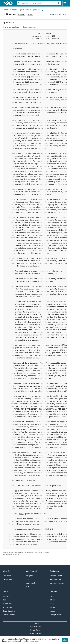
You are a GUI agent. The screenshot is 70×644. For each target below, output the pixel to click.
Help (28, 587)
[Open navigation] (65, 3)
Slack (52, 604)
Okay (65, 640)
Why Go (7, 571)
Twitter (52, 596)
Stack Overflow (32, 583)
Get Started (32, 571)
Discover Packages (10, 10)
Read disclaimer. (29, 27)
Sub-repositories (56, 579)
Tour (28, 579)
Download (6, 596)
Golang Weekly (55, 615)
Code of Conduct (9, 615)
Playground (30, 576)
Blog (4, 600)
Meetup (52, 611)
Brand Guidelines (9, 611)
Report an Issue (35, 633)
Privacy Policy (35, 630)
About (5, 592)
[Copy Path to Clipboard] (42, 10)
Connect (54, 592)
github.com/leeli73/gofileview (30, 10)
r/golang (53, 607)
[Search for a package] (37, 3)
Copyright (35, 623)
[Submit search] (59, 3)
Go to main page (58, 15)
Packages (54, 571)
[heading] (10, 3)
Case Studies (8, 579)
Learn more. (35, 641)
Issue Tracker (8, 604)
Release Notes (8, 607)
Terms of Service (35, 627)
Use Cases (7, 576)
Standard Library (56, 576)
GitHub (52, 600)
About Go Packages (57, 583)
